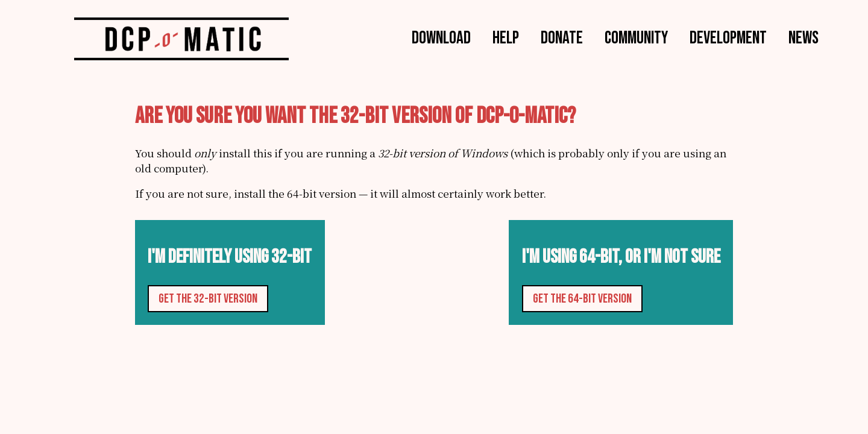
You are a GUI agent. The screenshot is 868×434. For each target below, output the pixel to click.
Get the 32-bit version (208, 299)
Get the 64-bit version (582, 299)
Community (636, 38)
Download (441, 38)
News (804, 38)
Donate (562, 38)
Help (506, 38)
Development (728, 38)
